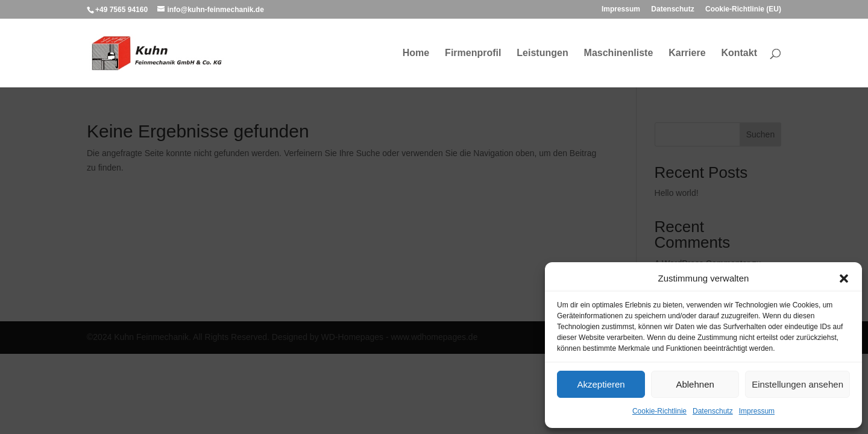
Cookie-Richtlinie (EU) (743, 9)
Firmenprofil (473, 53)
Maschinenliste (619, 53)
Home (416, 53)
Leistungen (542, 53)
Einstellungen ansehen (797, 384)
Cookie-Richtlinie (659, 411)
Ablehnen (695, 384)
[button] (844, 278)
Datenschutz (713, 411)
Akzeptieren (601, 384)
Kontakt (739, 53)
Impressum (757, 411)
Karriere (687, 53)
